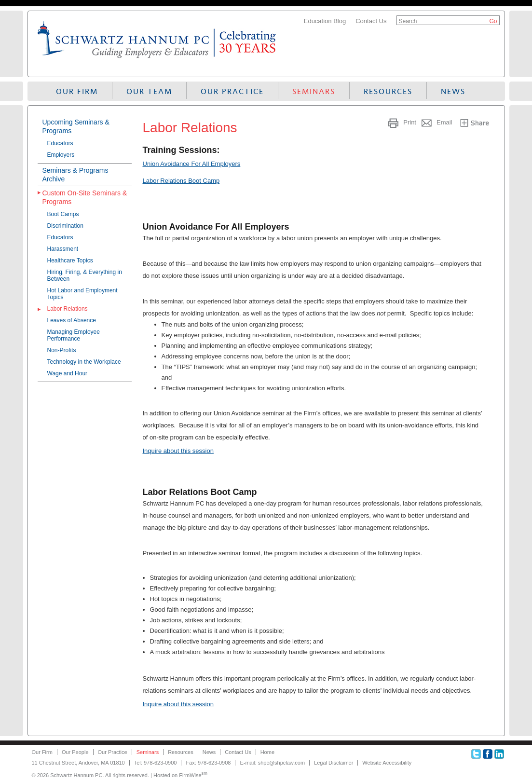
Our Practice (232, 91)
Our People (75, 752)
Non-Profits (62, 350)
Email (444, 122)
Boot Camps (63, 214)
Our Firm (77, 91)
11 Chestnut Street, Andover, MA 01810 (78, 763)
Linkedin (499, 754)
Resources (388, 91)
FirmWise (193, 775)
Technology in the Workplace (84, 362)
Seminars (314, 91)
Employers (61, 155)
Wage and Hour (68, 373)
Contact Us (371, 21)
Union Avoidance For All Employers (192, 164)
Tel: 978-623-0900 (156, 763)
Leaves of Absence (72, 320)
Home (267, 752)
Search (408, 21)
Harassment (63, 249)
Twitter (476, 754)
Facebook (488, 754)
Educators (60, 143)
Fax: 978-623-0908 (208, 763)
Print (410, 122)
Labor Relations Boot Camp (181, 181)
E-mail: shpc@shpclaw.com (272, 763)
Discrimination (65, 226)
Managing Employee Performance (74, 335)
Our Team (149, 91)
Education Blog (325, 21)
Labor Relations (68, 309)
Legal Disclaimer (334, 763)
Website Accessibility (387, 763)
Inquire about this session (178, 451)
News (453, 91)
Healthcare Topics (70, 260)
